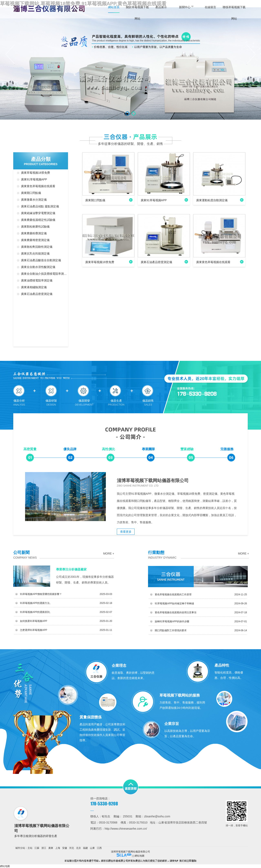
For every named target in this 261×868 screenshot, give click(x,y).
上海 (58, 848)
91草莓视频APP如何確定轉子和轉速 (174, 603)
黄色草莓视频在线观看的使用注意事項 (176, 612)
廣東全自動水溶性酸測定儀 (38, 267)
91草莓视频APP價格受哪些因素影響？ (41, 594)
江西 (99, 848)
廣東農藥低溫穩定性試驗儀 (38, 220)
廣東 (51, 848)
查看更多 (126, 532)
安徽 (65, 848)
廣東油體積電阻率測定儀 (37, 280)
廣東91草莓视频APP (34, 179)
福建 (85, 848)
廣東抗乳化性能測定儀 (35, 253)
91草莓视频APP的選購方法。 (36, 603)
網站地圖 (139, 856)
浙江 (44, 848)
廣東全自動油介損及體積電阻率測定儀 (45, 274)
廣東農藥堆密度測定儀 (35, 240)
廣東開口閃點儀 (31, 193)
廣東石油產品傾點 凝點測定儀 (40, 206)
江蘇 (37, 848)
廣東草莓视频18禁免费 (35, 173)
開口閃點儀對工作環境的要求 (171, 630)
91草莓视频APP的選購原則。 (36, 612)
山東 (92, 848)
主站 (30, 848)
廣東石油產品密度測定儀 (37, 294)
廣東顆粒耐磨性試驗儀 (35, 227)
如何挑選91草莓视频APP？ (34, 621)
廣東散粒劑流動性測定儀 (37, 247)
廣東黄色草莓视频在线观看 (38, 186)
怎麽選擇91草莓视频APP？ (34, 630)
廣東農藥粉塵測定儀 (34, 233)
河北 (72, 848)
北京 (79, 848)
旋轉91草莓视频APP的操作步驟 (172, 621)
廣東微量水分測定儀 (34, 200)
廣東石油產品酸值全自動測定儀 (41, 260)
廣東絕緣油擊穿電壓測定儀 (38, 213)
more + (109, 553)
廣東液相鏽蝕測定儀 (34, 287)
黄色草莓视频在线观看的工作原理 (173, 595)
